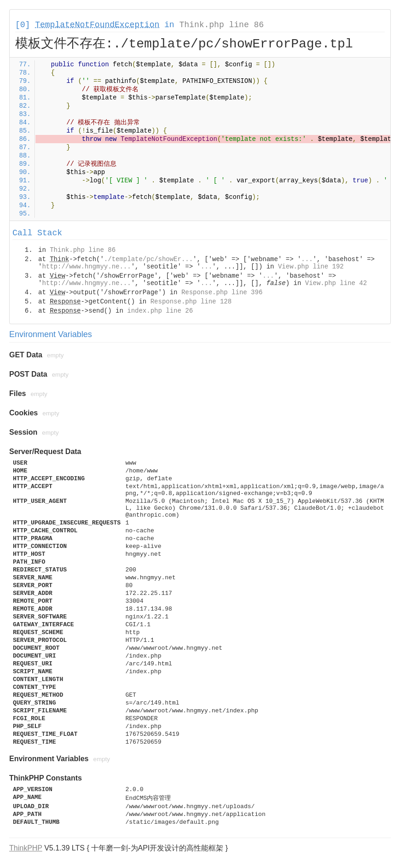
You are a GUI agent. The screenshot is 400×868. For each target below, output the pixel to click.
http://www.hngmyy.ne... (86, 267)
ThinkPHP (26, 848)
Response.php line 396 (222, 292)
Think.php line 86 (221, 25)
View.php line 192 (311, 267)
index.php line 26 (160, 311)
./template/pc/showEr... (148, 259)
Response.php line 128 (191, 302)
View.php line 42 (336, 283)
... (307, 259)
